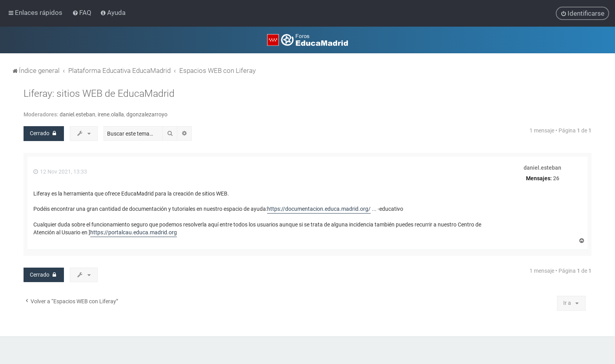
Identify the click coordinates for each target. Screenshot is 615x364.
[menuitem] (83, 13)
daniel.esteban (77, 114)
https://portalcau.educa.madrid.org (134, 232)
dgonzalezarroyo (147, 114)
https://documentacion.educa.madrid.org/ (319, 209)
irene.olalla (111, 114)
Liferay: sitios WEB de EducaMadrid (99, 93)
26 (556, 178)
